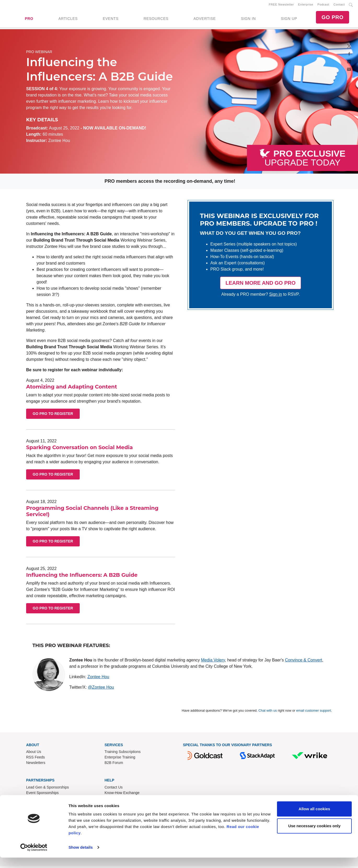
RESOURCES (156, 20)
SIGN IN (248, 20)
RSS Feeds (36, 759)
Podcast (323, 5)
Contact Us (114, 789)
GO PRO (332, 18)
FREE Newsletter (281, 5)
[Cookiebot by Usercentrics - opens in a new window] (34, 858)
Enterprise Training (120, 759)
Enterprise (306, 5)
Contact (339, 5)
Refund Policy (116, 800)
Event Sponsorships (42, 795)
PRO (29, 20)
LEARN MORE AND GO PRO (261, 285)
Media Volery (213, 662)
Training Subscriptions (123, 754)
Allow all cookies (314, 819)
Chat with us (268, 712)
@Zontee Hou (101, 689)
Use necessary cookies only (314, 836)
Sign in (276, 296)
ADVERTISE (204, 20)
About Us (34, 754)
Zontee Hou (98, 679)
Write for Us (36, 800)
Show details (81, 858)
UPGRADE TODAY (305, 160)
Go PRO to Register (53, 416)
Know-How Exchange (122, 795)
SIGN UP (289, 20)
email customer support (313, 712)
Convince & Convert (303, 662)
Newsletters (36, 765)
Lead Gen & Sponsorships (47, 789)
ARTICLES (68, 20)
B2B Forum (114, 765)
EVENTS (111, 20)
